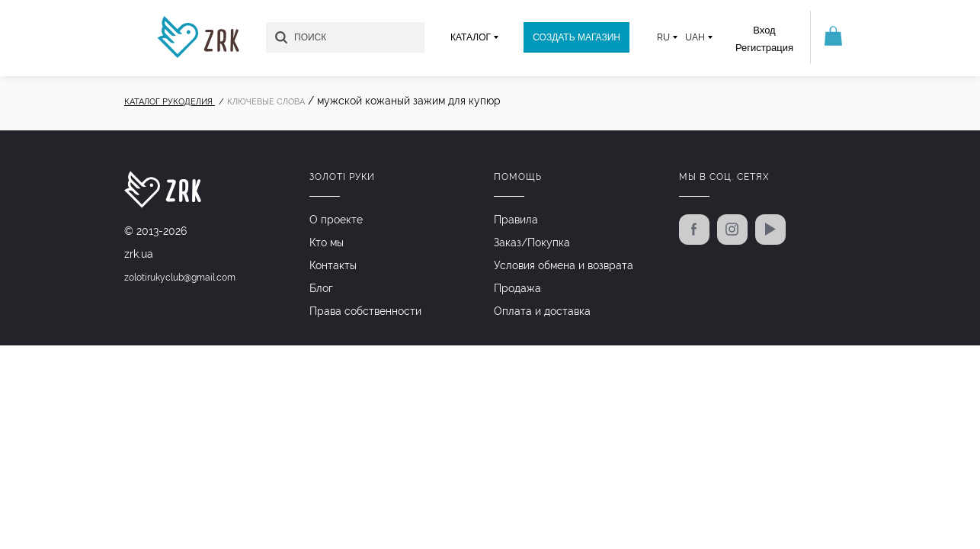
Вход (764, 30)
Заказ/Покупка (532, 242)
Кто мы (327, 242)
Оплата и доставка (542, 311)
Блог (321, 288)
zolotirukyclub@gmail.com (180, 278)
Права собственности (365, 311)
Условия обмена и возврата (564, 265)
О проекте (336, 220)
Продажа (517, 288)
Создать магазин (576, 37)
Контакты (333, 265)
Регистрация (764, 48)
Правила (516, 220)
